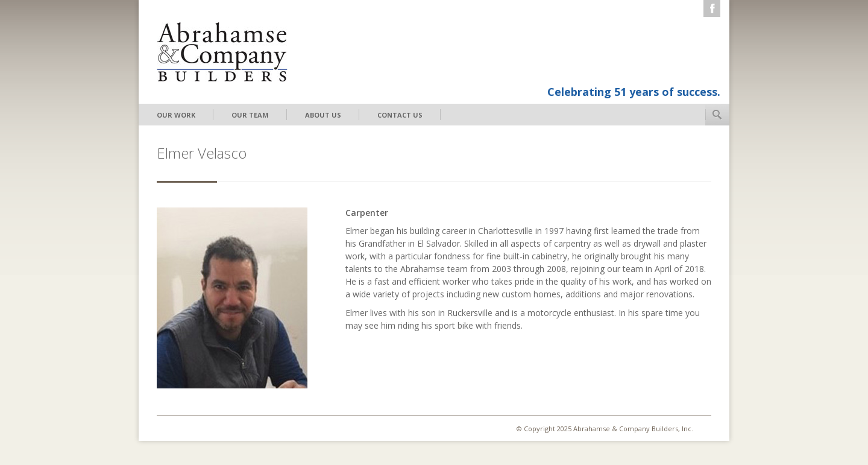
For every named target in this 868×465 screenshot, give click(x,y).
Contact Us (400, 115)
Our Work (176, 115)
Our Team (250, 115)
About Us (323, 115)
